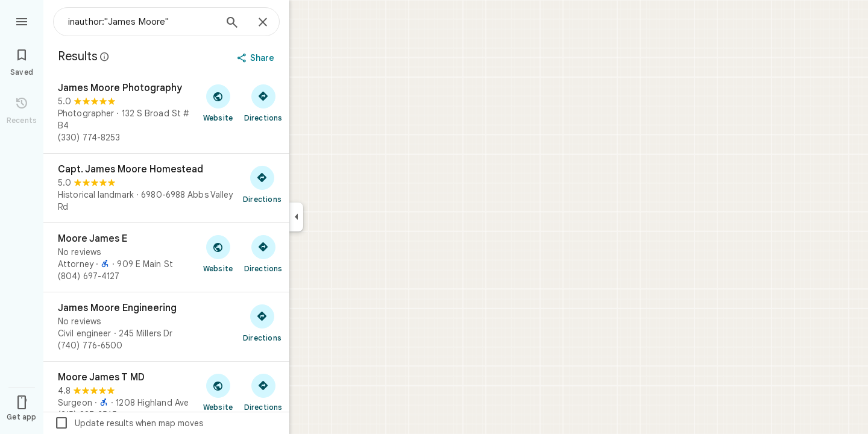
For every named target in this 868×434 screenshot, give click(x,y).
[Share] (257, 58)
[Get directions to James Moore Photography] (263, 102)
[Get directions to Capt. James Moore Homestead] (262, 184)
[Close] (263, 23)
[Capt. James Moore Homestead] (166, 188)
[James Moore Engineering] (166, 327)
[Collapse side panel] (296, 217)
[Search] (232, 24)
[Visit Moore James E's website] (218, 253)
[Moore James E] (166, 257)
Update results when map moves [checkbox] (129, 423)
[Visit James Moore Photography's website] (218, 102)
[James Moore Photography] (166, 113)
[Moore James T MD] (166, 396)
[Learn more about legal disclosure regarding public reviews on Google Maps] (105, 57)
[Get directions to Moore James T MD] (263, 392)
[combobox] (142, 22)
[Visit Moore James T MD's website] (218, 392)
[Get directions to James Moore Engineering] (262, 322)
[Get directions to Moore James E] (263, 253)
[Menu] (22, 20)
